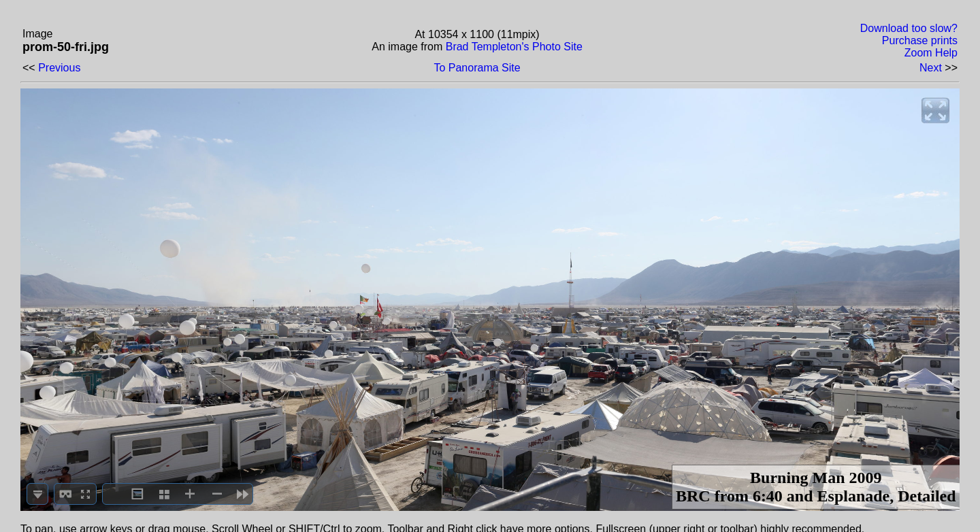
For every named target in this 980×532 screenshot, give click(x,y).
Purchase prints (920, 40)
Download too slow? (909, 28)
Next (931, 68)
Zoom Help (931, 53)
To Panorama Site (477, 68)
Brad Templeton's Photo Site (514, 47)
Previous (59, 68)
